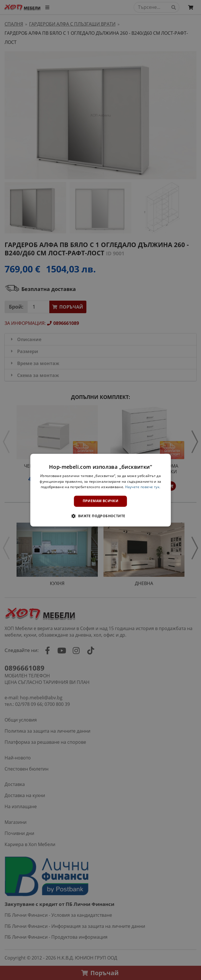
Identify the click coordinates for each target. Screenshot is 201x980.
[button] (100, 516)
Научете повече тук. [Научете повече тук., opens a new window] (143, 487)
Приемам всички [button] (101, 501)
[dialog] (101, 490)
